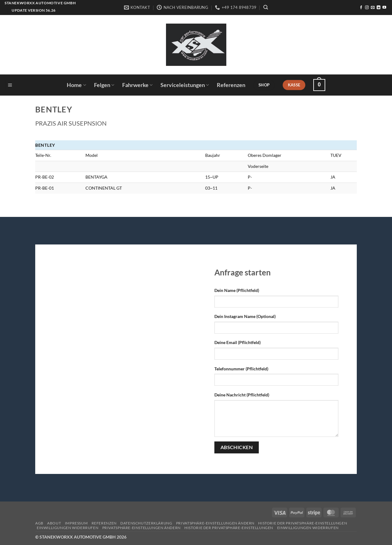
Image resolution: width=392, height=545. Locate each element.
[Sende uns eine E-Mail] (373, 8)
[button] (10, 85)
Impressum (76, 523)
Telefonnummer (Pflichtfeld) (241, 369)
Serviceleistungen (185, 85)
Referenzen (231, 85)
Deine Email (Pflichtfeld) (237, 342)
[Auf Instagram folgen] (367, 8)
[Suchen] (266, 7)
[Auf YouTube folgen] (384, 8)
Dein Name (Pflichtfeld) (237, 290)
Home (76, 85)
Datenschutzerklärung (146, 523)
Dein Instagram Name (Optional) (245, 316)
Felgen (104, 85)
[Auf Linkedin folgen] (379, 8)
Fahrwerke (137, 85)
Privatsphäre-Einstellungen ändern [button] (215, 523)
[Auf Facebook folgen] (361, 8)
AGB (39, 523)
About (54, 523)
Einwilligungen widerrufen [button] (68, 528)
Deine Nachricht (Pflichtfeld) (242, 395)
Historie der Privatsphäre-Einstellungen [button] (303, 523)
